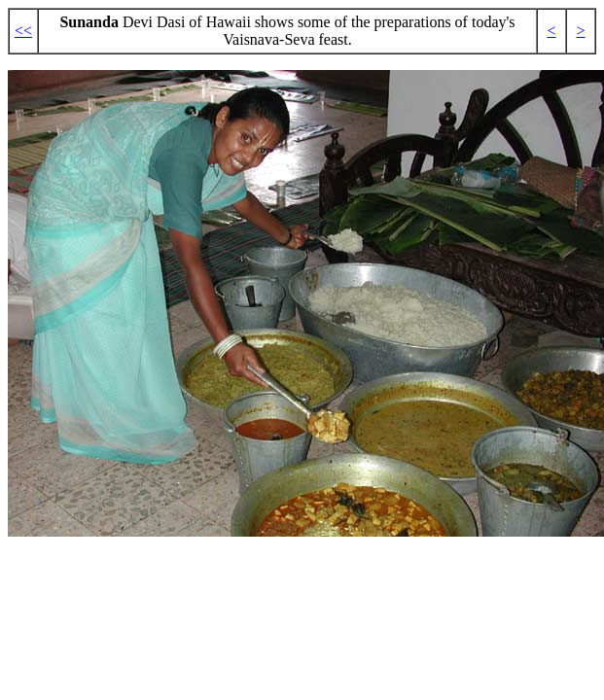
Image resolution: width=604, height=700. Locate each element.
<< (23, 31)
